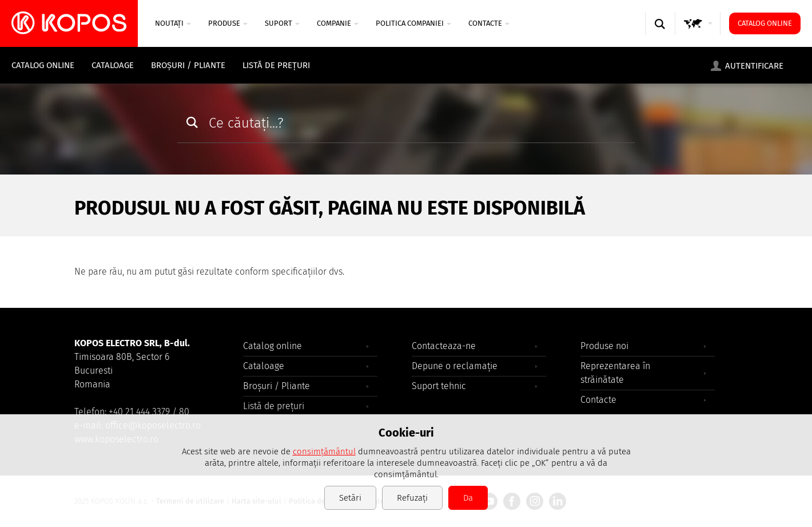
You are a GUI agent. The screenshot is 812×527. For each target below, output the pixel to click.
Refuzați (412, 498)
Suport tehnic (439, 386)
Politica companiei (413, 23)
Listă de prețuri (276, 65)
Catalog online (765, 23)
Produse (228, 23)
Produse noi (604, 346)
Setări (350, 498)
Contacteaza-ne (444, 346)
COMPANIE (338, 23)
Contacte (489, 23)
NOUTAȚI (173, 23)
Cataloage (113, 65)
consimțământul (324, 451)
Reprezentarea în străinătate (615, 373)
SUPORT (282, 23)
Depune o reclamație (455, 366)
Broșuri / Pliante (188, 65)
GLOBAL (698, 35)
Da (468, 498)
